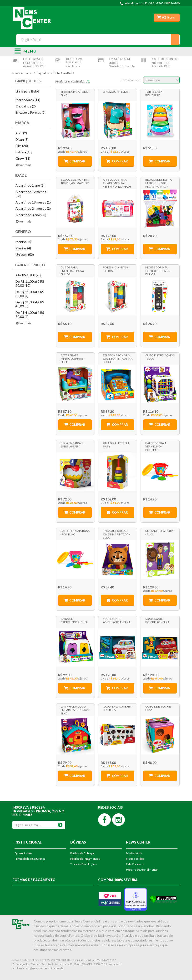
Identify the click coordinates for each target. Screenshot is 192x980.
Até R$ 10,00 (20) (28, 275)
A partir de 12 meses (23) (31, 194)
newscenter (20, 73)
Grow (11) (23, 158)
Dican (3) (22, 139)
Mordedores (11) (28, 100)
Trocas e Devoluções (83, 864)
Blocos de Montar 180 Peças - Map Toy (75, 181)
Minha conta (134, 853)
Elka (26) (22, 146)
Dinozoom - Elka (115, 92)
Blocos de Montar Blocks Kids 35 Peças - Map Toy (159, 183)
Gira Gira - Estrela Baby (116, 445)
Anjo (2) (21, 133)
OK (60, 824)
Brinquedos (41, 73)
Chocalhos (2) (26, 106)
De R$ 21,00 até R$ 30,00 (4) (30, 294)
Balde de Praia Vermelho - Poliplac (156, 446)
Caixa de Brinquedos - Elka (74, 620)
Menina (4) (23, 248)
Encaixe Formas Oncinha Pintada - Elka (116, 534)
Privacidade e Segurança (30, 859)
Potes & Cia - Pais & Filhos (116, 269)
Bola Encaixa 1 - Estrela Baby (72, 445)
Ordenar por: (131, 80)
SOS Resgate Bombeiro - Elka (157, 620)
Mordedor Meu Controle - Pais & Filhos (158, 271)
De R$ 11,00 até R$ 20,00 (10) (30, 283)
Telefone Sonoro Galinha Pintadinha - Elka (118, 359)
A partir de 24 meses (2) (33, 208)
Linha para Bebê (64, 73)
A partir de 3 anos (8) (31, 215)
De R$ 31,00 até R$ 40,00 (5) (30, 304)
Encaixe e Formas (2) (30, 112)
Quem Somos (23, 853)
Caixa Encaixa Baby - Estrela (117, 708)
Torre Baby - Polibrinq (154, 93)
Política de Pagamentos (85, 859)
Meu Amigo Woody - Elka (159, 532)
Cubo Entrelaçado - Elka (160, 357)
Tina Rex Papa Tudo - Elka (75, 93)
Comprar (77, 161)
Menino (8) (23, 242)
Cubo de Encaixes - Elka (159, 708)
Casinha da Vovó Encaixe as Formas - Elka (75, 710)
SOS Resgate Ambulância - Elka (117, 620)
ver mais (25, 165)
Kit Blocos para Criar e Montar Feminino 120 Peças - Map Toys (117, 183)
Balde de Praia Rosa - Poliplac (75, 532)
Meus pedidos (135, 859)
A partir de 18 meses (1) (33, 202)
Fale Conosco (135, 864)
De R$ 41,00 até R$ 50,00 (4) (30, 315)
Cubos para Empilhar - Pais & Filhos (72, 271)
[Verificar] (163, 899)
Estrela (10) (24, 152)
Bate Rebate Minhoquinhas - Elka (73, 359)
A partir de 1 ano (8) (30, 185)
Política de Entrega (82, 853)
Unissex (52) (25, 255)
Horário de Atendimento (142, 870)
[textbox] (98, 40)
